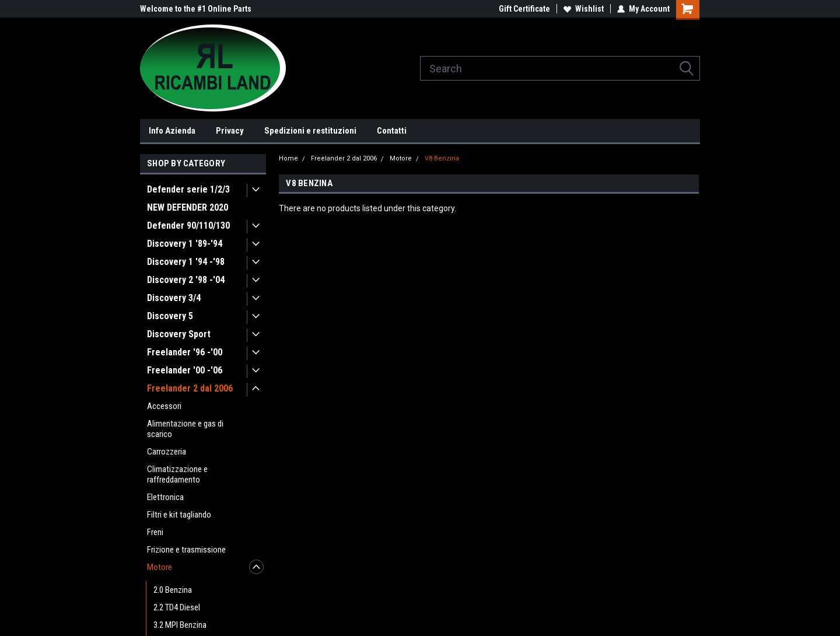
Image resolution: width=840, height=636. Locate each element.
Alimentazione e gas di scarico (185, 429)
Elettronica (165, 497)
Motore (160, 567)
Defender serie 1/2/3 (188, 189)
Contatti (392, 131)
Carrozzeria (167, 452)
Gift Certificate (524, 9)
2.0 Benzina (173, 590)
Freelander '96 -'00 (185, 352)
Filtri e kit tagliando (179, 515)
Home (288, 158)
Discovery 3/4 (174, 298)
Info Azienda (172, 131)
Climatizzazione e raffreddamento (177, 474)
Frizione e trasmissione (186, 550)
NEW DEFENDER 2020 (188, 207)
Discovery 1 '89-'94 (185, 244)
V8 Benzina (442, 158)
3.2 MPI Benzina (180, 625)
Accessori (164, 406)
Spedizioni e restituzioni (310, 131)
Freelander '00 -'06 (185, 370)
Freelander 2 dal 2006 (190, 388)
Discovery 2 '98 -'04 (186, 280)
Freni (155, 532)
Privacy (230, 131)
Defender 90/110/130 (188, 226)
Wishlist (584, 9)
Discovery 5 (170, 316)
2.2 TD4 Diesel (177, 607)
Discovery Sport (179, 334)
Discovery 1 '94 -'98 (186, 262)
